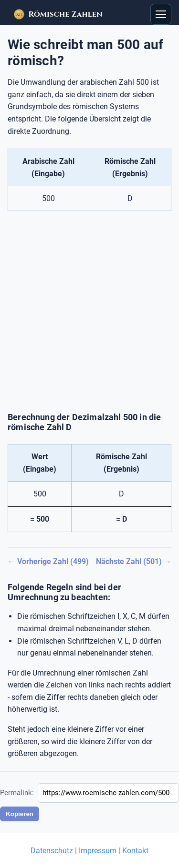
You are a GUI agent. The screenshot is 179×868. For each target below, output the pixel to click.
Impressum (98, 851)
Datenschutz (52, 851)
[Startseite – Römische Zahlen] (58, 14)
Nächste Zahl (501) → (134, 561)
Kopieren (20, 814)
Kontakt (135, 851)
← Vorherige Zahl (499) (48, 561)
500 (48, 198)
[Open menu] (161, 14)
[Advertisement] (89, 312)
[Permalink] (108, 793)
